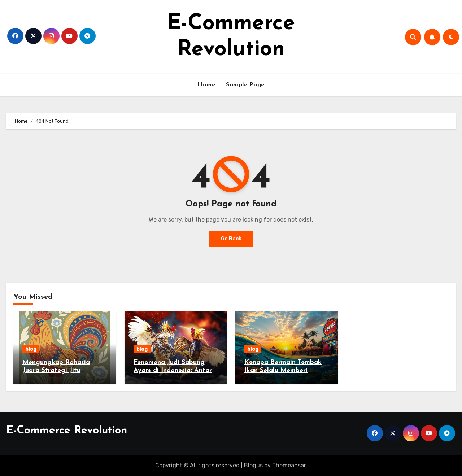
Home (206, 85)
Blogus (253, 465)
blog (31, 349)
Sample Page (245, 85)
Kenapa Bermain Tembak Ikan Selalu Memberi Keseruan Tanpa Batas (283, 370)
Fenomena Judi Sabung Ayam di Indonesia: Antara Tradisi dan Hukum (175, 370)
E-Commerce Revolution (67, 431)
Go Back (231, 239)
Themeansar (289, 465)
